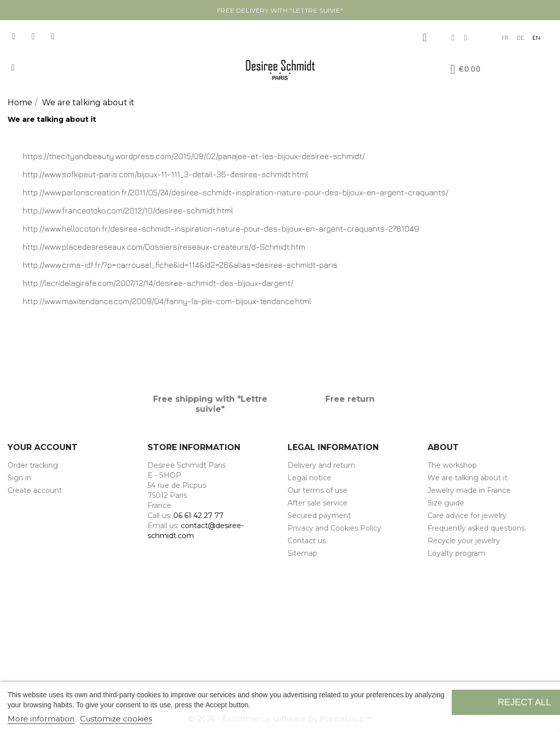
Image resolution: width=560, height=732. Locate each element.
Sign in (19, 478)
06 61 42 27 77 (198, 516)
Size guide (446, 503)
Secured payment (319, 516)
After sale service (318, 503)
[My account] (425, 38)
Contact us (307, 541)
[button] (13, 68)
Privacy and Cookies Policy (334, 528)
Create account (35, 490)
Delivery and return (321, 465)
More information (41, 719)
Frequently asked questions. (477, 528)
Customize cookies (116, 719)
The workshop (452, 465)
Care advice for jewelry (467, 516)
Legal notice (309, 478)
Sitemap (302, 553)
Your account (43, 447)
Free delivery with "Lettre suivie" (280, 10)
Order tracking (33, 465)
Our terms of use (318, 490)
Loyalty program (457, 553)
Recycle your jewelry (464, 541)
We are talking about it (468, 478)
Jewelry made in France (469, 490)
